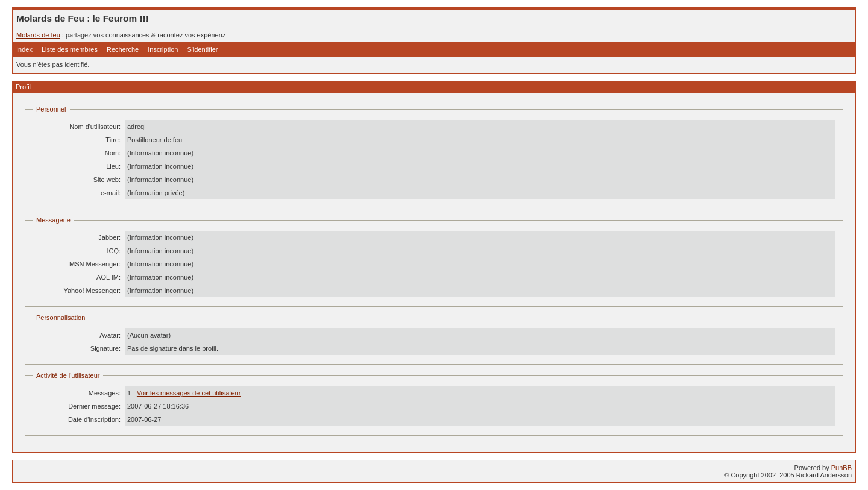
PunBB (841, 468)
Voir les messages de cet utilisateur (189, 393)
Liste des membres (70, 49)
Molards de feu (38, 35)
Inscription (163, 49)
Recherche (123, 49)
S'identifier (202, 49)
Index (24, 49)
